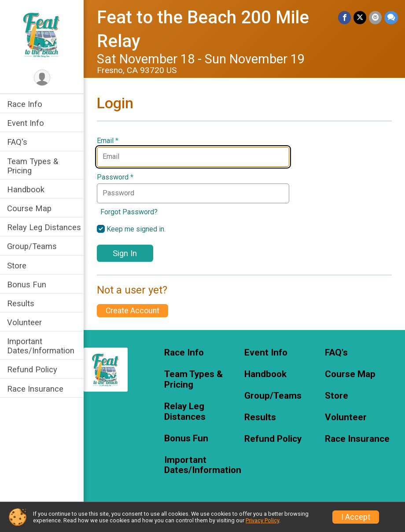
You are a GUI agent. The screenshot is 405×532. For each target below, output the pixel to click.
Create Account (133, 311)
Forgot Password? (129, 212)
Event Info (26, 123)
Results (21, 303)
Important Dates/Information (41, 346)
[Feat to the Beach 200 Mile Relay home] (42, 34)
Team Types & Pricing (33, 166)
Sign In (125, 253)
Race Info (25, 104)
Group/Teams (32, 246)
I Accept (356, 517)
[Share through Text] (391, 17)
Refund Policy (32, 369)
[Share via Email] (375, 17)
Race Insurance (35, 389)
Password (115, 177)
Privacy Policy (262, 520)
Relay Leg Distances (44, 227)
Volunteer (24, 322)
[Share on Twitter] (360, 17)
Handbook (26, 189)
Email (108, 141)
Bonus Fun (27, 284)
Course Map (29, 208)
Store (17, 266)
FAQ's (17, 142)
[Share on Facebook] (344, 17)
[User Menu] (42, 78)
